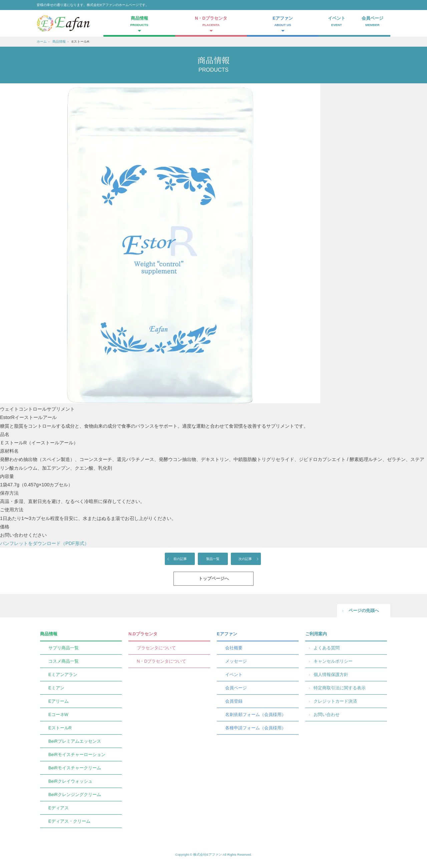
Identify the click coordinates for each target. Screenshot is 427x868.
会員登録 (234, 701)
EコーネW (58, 714)
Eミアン (56, 688)
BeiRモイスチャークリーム (75, 768)
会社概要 (234, 648)
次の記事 (245, 559)
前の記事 (180, 559)
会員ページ (373, 22)
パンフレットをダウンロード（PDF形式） (45, 543)
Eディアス (59, 808)
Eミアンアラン (63, 674)
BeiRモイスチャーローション (77, 754)
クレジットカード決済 (335, 701)
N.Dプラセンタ (143, 634)
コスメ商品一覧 (64, 661)
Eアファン (227, 634)
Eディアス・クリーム (69, 821)
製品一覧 (213, 559)
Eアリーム (59, 701)
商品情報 (59, 41)
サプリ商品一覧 (64, 648)
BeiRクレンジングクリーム (75, 794)
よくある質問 (327, 648)
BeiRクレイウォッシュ (70, 781)
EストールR (60, 728)
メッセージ (236, 661)
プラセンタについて (156, 648)
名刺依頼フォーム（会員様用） (256, 714)
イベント (337, 22)
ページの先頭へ (364, 610)
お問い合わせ (327, 714)
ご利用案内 (316, 634)
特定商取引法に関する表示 (340, 688)
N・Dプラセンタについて (161, 661)
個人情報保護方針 (331, 674)
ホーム (42, 41)
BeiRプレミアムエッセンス (75, 741)
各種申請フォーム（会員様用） (256, 728)
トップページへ (214, 578)
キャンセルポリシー (333, 661)
